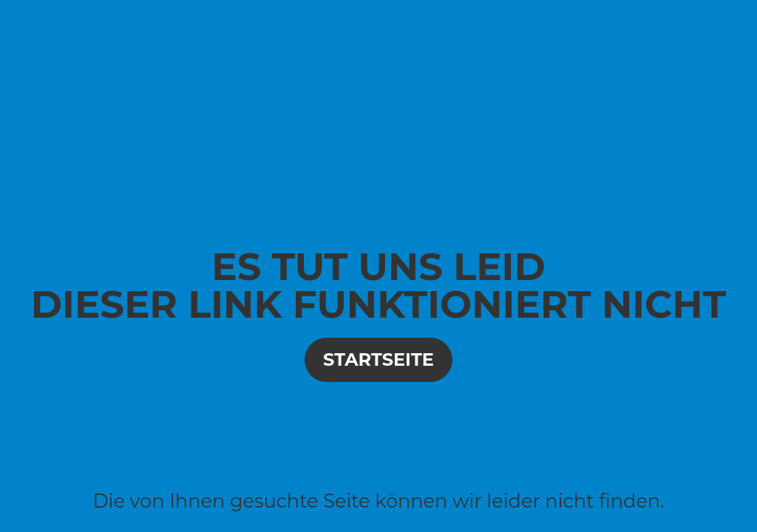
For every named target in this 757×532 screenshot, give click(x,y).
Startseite (378, 359)
